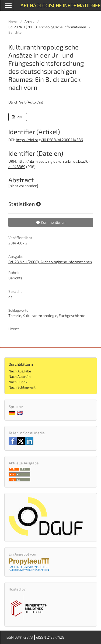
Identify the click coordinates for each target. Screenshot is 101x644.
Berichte (15, 278)
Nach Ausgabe (20, 371)
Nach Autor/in (20, 376)
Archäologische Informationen (60, 5)
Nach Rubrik (18, 382)
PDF (20, 117)
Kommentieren (51, 222)
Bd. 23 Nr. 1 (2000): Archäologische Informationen (47, 27)
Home (13, 22)
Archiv (29, 22)
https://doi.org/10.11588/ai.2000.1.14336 (49, 140)
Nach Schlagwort (22, 387)
